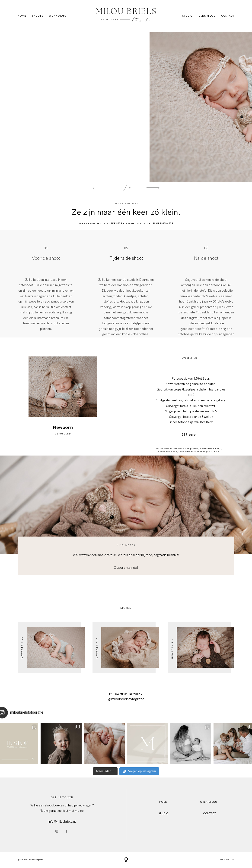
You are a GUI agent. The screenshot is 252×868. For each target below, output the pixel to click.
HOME (163, 802)
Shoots (38, 16)
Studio (187, 16)
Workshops (57, 16)
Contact (228, 16)
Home (22, 16)
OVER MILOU (209, 802)
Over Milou (207, 16)
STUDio (163, 813)
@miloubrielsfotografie (126, 699)
